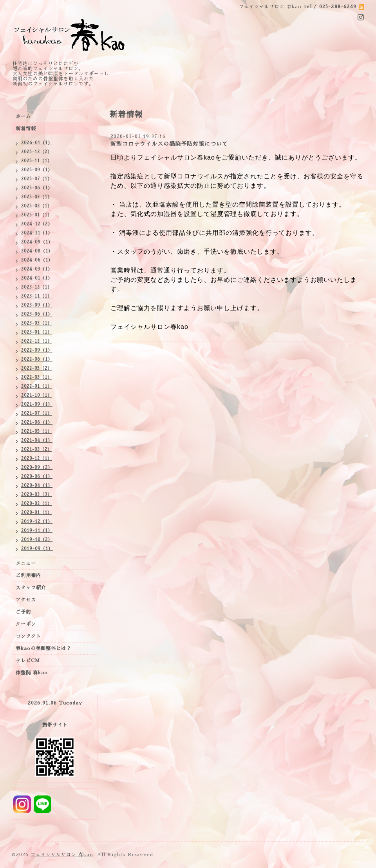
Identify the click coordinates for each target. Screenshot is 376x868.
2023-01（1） (37, 332)
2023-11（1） (37, 296)
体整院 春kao (32, 673)
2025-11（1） (37, 161)
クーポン (26, 624)
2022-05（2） (37, 368)
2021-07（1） (37, 413)
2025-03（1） (37, 197)
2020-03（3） (37, 495)
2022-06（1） (37, 359)
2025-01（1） (37, 215)
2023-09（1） (37, 305)
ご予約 (23, 612)
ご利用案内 (28, 576)
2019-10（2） (37, 540)
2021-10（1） (37, 395)
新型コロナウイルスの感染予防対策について (169, 144)
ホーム (23, 116)
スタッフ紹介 (31, 588)
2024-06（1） (37, 260)
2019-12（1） (37, 522)
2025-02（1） (37, 206)
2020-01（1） (37, 513)
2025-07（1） (37, 179)
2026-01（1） (37, 143)
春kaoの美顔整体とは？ (43, 648)
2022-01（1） (37, 386)
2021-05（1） (37, 431)
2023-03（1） (37, 323)
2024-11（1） (37, 233)
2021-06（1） (37, 422)
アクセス (26, 600)
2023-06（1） (37, 314)
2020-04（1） (37, 486)
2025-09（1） (37, 170)
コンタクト (28, 636)
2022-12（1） (37, 341)
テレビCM (28, 661)
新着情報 (26, 129)
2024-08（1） (37, 251)
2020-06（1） (37, 477)
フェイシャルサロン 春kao (62, 855)
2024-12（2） (37, 224)
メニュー (26, 563)
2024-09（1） (37, 242)
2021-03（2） (37, 449)
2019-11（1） (37, 531)
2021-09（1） (37, 404)
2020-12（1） (37, 459)
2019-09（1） (37, 549)
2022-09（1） (37, 350)
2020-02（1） (37, 504)
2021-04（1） (37, 440)
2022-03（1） (37, 377)
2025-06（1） (37, 188)
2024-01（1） (37, 278)
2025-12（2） (37, 152)
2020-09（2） (37, 468)
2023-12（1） (37, 287)
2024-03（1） (37, 269)
